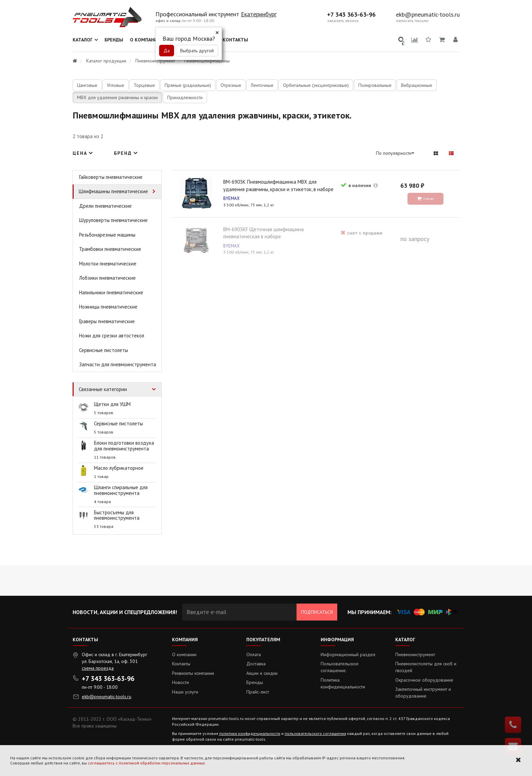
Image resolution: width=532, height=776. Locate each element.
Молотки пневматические (108, 264)
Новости (180, 682)
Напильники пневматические (111, 292)
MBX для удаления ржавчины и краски (117, 97)
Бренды (114, 40)
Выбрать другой (197, 51)
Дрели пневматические (105, 206)
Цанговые (87, 85)
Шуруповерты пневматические (113, 220)
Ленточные (262, 85)
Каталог (83, 40)
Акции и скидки (262, 673)
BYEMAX (189, 279)
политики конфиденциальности (250, 733)
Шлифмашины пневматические (113, 191)
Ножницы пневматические (108, 307)
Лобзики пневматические (107, 278)
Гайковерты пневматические (111, 177)
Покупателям (263, 640)
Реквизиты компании (193, 673)
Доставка (256, 664)
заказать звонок (343, 21)
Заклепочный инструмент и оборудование (423, 692)
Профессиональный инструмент (198, 14)
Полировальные (375, 85)
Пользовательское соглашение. (340, 667)
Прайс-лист (258, 692)
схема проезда (98, 668)
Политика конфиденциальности (343, 683)
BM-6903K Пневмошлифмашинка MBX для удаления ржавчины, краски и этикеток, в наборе (217, 262)
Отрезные (231, 85)
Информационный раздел (348, 654)
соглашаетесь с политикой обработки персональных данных (146, 763)
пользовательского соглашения (315, 733)
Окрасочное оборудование (424, 680)
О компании (145, 40)
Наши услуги (185, 692)
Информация (337, 640)
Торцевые (144, 85)
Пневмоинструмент (415, 654)
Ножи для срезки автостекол (112, 336)
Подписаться (317, 612)
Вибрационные (417, 85)
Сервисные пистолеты (103, 350)
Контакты (235, 40)
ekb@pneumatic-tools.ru (428, 15)
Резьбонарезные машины (107, 235)
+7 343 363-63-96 (351, 15)
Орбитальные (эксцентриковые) (316, 85)
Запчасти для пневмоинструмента (118, 364)
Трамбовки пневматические (110, 249)
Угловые (116, 85)
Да (167, 51)
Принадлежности (185, 97)
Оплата (254, 654)
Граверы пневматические (107, 321)
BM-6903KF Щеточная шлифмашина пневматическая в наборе (312, 262)
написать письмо (412, 21)
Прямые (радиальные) (188, 85)
